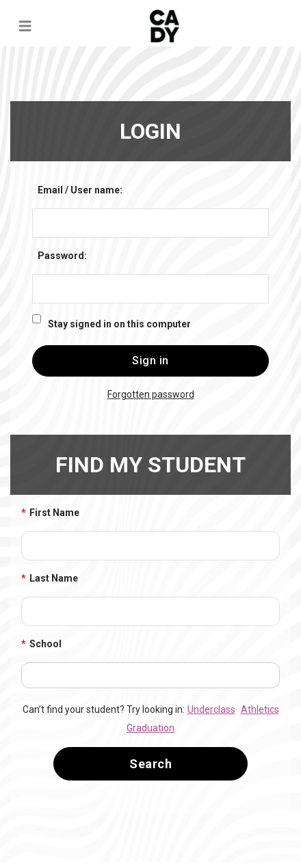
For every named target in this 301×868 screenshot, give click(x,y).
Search (150, 764)
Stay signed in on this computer (119, 324)
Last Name (50, 579)
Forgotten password (151, 394)
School (41, 644)
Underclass (211, 709)
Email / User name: (80, 190)
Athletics (260, 709)
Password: (62, 256)
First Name (50, 513)
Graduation (150, 728)
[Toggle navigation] (25, 26)
